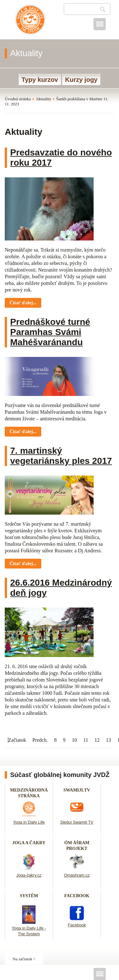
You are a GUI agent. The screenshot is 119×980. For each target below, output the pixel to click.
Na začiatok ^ (24, 959)
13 (109, 740)
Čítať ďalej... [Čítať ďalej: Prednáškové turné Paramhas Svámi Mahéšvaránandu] (23, 431)
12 (97, 740)
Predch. (40, 740)
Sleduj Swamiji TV (77, 822)
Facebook (77, 925)
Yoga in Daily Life (29, 822)
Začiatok (17, 740)
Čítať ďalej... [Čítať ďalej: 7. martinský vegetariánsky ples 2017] (23, 563)
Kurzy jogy (81, 80)
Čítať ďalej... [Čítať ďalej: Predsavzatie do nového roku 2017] (23, 303)
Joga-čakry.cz (29, 875)
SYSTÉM (29, 896)
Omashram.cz (77, 875)
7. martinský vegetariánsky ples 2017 (61, 456)
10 (74, 740)
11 (86, 740)
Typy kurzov (40, 80)
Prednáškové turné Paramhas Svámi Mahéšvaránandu (50, 332)
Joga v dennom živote (30, 23)
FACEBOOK (77, 896)
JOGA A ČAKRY (29, 843)
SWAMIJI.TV (77, 790)
